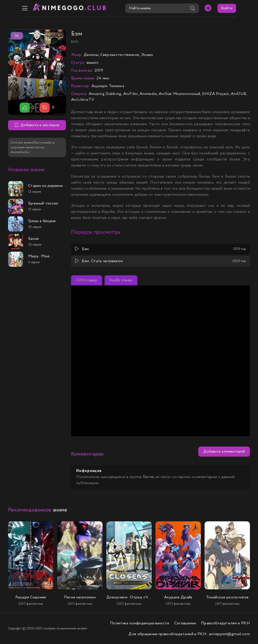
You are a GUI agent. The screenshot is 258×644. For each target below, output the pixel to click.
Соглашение (185, 623)
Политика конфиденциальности (140, 623)
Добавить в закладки (37, 125)
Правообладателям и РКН (225, 623)
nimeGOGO (61, 8)
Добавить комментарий (224, 451)
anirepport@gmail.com (229, 634)
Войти (241, 8)
